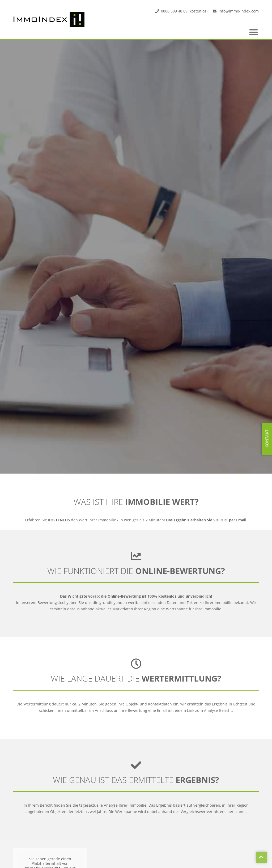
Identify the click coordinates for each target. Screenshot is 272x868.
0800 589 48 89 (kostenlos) (184, 11)
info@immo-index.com (239, 11)
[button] (254, 32)
